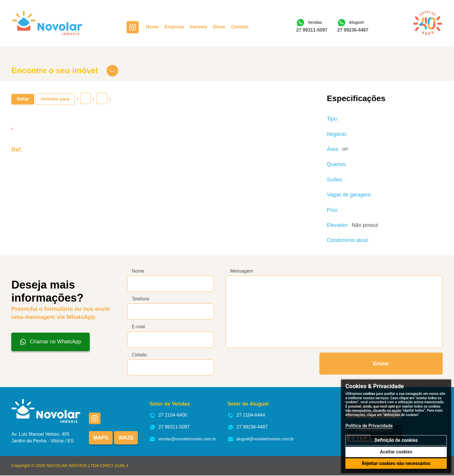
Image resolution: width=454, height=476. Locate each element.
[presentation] (270, 364)
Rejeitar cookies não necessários (396, 463)
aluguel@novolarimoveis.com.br (261, 439)
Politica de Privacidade (369, 426)
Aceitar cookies (396, 452)
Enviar (381, 364)
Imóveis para (55, 99)
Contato (240, 27)
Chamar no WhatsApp (51, 342)
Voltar (23, 99)
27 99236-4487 (354, 30)
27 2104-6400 (168, 416)
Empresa (175, 27)
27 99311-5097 (312, 30)
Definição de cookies (396, 440)
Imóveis (199, 27)
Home (153, 27)
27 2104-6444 (246, 416)
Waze (126, 438)
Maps (101, 438)
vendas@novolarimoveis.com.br (183, 439)
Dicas (220, 27)
